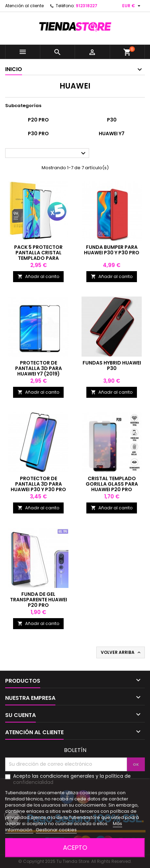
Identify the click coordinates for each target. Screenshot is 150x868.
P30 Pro (38, 134)
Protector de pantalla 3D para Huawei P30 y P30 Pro (38, 484)
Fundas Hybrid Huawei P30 (112, 366)
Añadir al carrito (38, 276)
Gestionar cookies (56, 830)
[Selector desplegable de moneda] (132, 6)
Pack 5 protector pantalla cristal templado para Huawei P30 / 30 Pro (38, 255)
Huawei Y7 (112, 134)
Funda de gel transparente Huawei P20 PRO (39, 600)
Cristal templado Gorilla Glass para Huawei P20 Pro (112, 484)
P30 (112, 120)
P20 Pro (38, 120)
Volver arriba (121, 652)
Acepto (75, 848)
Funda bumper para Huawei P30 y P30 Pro (112, 250)
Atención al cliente (24, 6)
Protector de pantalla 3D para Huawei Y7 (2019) (39, 368)
